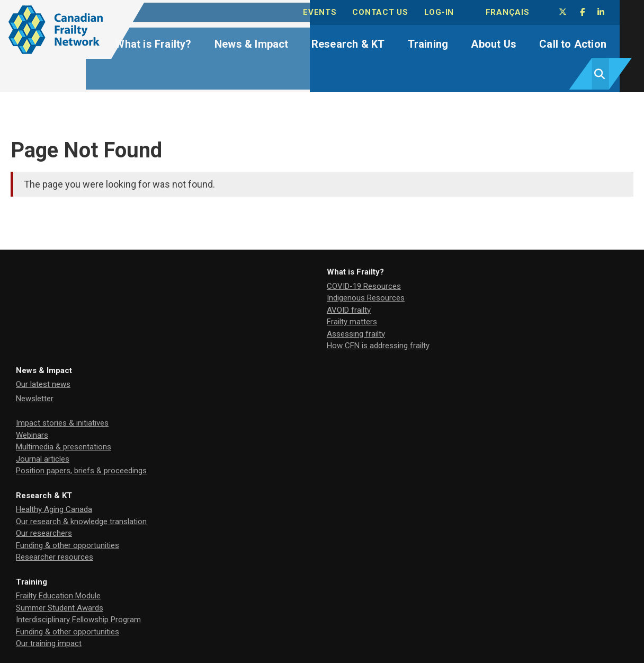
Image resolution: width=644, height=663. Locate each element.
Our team (240, 378)
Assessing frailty (45, 301)
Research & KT (350, 41)
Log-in (456, 11)
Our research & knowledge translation (497, 265)
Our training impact (49, 426)
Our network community (265, 441)
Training (424, 41)
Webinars (240, 304)
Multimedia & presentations (271, 316)
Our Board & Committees (267, 390)
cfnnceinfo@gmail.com (51, 609)
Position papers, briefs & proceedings (289, 340)
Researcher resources (470, 301)
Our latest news (251, 253)
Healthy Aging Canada (469, 253)
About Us (485, 41)
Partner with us (457, 414)
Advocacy (448, 378)
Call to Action (559, 41)
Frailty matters (41, 289)
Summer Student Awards (60, 390)
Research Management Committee (284, 404)
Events (342, 11)
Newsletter (242, 267)
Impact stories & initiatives (270, 292)
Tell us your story (461, 390)
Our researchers (459, 277)
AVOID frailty (38, 277)
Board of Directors (256, 416)
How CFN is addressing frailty (67, 313)
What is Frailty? (166, 41)
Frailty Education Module (58, 378)
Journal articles (250, 328)
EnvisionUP (241, 549)
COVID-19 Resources (53, 253)
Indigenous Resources (55, 265)
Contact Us (400, 11)
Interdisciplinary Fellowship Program (78, 402)
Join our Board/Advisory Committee (494, 402)
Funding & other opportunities (483, 289)
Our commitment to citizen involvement (292, 453)
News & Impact (259, 41)
